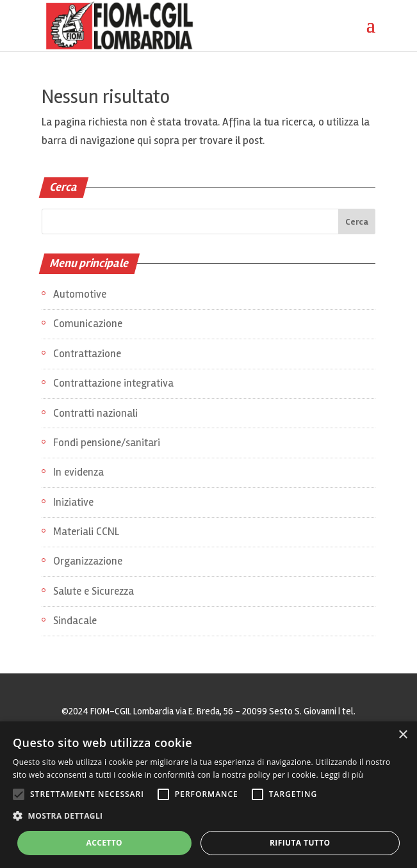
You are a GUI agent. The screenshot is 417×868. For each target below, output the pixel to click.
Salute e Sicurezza (94, 591)
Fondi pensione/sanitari (107, 443)
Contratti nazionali (95, 413)
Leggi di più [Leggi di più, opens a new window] (342, 775)
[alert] (208, 795)
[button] (208, 816)
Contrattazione (87, 354)
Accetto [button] (104, 843)
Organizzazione (88, 561)
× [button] (403, 735)
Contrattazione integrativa (113, 383)
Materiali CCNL (86, 532)
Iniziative (73, 502)
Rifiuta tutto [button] (300, 843)
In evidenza (78, 472)
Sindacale (75, 621)
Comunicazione (88, 324)
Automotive (80, 294)
